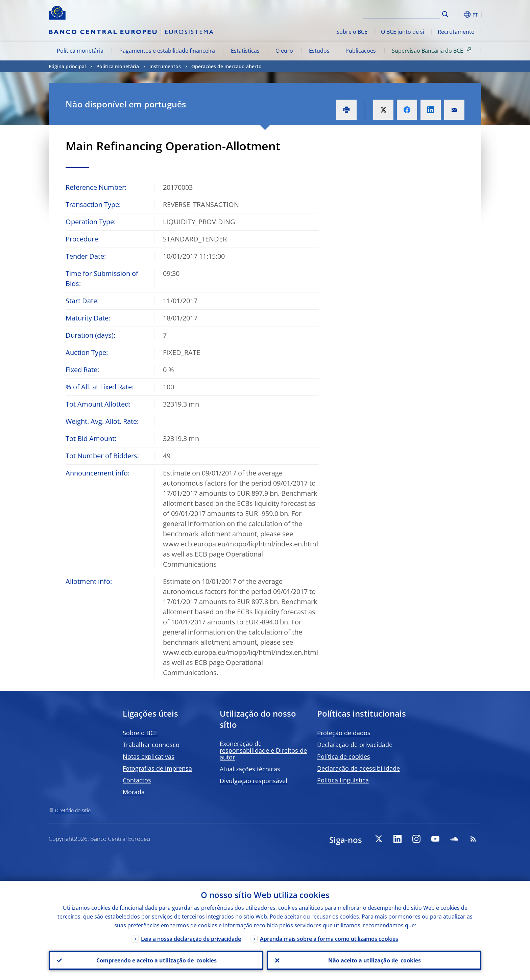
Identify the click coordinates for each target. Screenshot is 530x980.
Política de (344, 756)
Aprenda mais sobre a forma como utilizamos (329, 938)
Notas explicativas (149, 756)
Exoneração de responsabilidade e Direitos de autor (263, 750)
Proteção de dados (344, 733)
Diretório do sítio (73, 810)
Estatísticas (245, 51)
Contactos (137, 780)
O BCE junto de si (403, 32)
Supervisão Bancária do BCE (432, 50)
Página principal (67, 66)
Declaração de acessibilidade (358, 768)
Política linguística (343, 780)
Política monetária (80, 51)
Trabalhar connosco (151, 745)
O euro (284, 51)
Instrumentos (165, 66)
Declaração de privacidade (355, 745)
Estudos (319, 51)
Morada (134, 792)
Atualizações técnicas (250, 769)
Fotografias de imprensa (157, 768)
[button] (458, 15)
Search (445, 14)
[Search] (406, 14)
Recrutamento (456, 32)
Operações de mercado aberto (226, 66)
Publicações (361, 51)
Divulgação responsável (254, 781)
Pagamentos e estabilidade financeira (167, 51)
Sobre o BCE (352, 32)
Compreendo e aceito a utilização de (156, 960)
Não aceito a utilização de (374, 960)
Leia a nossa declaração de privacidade (191, 938)
